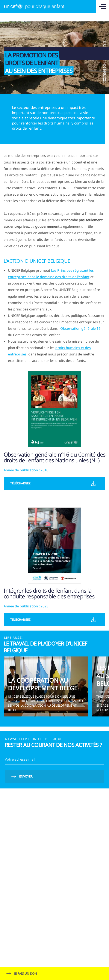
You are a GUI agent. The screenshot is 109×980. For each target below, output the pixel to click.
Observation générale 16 (80, 328)
